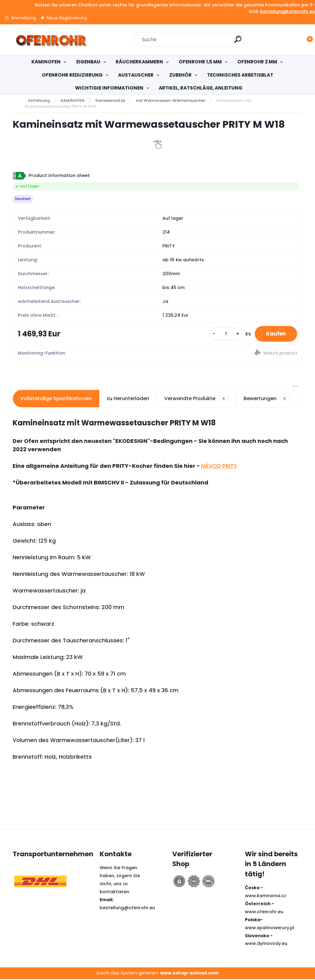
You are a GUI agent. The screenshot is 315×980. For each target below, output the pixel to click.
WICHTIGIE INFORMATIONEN (109, 88)
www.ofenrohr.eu (264, 912)
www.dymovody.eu (266, 944)
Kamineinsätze (110, 100)
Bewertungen (267, 399)
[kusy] (223, 334)
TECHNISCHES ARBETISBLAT (240, 75)
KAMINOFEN (46, 62)
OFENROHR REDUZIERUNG (72, 75)
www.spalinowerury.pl (270, 928)
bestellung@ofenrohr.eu (287, 11)
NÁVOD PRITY (219, 466)
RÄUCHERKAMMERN (139, 62)
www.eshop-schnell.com (189, 974)
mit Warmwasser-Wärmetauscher (171, 100)
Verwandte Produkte (196, 399)
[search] (238, 42)
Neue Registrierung (67, 18)
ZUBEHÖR (180, 75)
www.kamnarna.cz (265, 897)
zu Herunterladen (128, 399)
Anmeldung (24, 18)
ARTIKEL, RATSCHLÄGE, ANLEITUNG (201, 88)
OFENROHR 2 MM (257, 62)
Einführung (39, 100)
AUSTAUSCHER (136, 75)
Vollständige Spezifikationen (56, 399)
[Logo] (50, 40)
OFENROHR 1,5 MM (200, 62)
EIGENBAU (88, 62)
